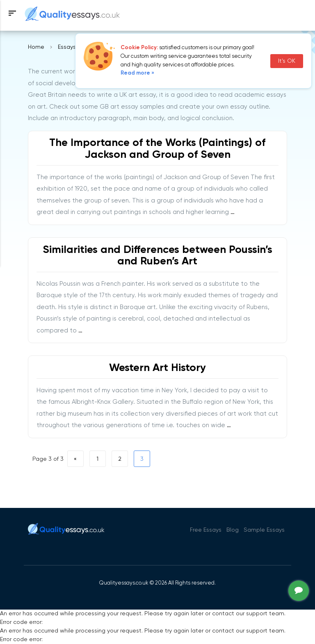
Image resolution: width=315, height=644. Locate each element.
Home (36, 47)
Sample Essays (264, 530)
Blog (233, 530)
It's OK (287, 61)
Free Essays (206, 530)
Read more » (137, 73)
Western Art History (157, 368)
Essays (67, 47)
